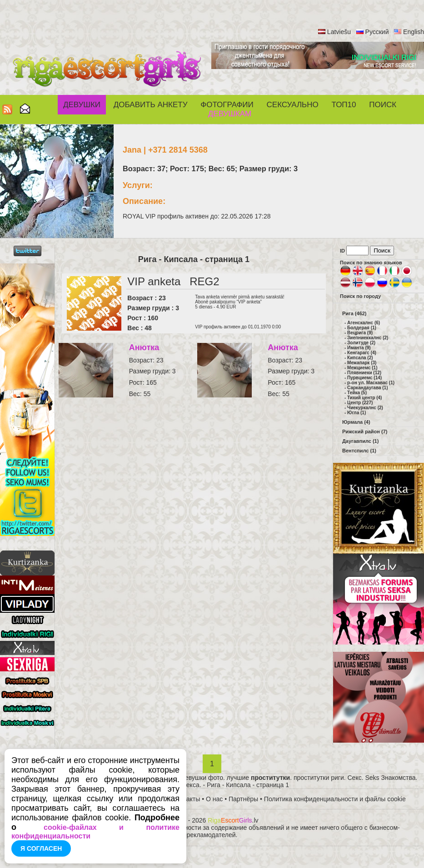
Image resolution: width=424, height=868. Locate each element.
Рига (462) (354, 313)
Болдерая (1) (362, 328)
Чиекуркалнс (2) (365, 408)
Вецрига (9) (360, 333)
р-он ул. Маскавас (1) (371, 383)
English (414, 32)
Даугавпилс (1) (360, 441)
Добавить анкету (151, 105)
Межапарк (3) (362, 363)
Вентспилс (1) (359, 451)
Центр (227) (360, 403)
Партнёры (243, 799)
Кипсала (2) (360, 358)
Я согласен (41, 848)
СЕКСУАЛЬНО (293, 105)
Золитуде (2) (361, 343)
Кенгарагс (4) (362, 353)
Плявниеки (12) (364, 373)
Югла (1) (357, 413)
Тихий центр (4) (364, 398)
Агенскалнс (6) (364, 323)
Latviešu (339, 32)
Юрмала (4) (356, 422)
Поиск (383, 105)
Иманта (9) (359, 348)
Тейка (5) (357, 393)
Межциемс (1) (362, 368)
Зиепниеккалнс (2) (368, 338)
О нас (214, 799)
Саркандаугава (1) (367, 388)
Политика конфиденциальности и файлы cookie (335, 799)
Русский (377, 32)
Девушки (82, 105)
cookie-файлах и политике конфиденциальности (95, 832)
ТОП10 (344, 105)
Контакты (186, 799)
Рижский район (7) (365, 432)
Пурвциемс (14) (364, 378)
